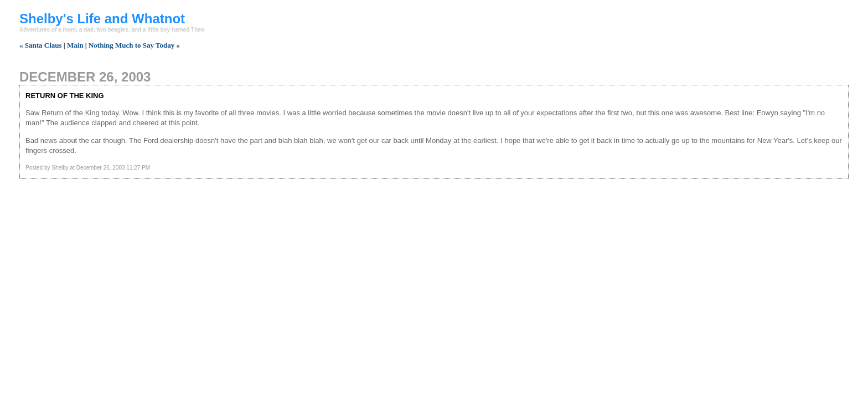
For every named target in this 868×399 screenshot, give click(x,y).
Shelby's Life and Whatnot (102, 19)
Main (75, 45)
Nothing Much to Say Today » (134, 45)
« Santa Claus (41, 45)
